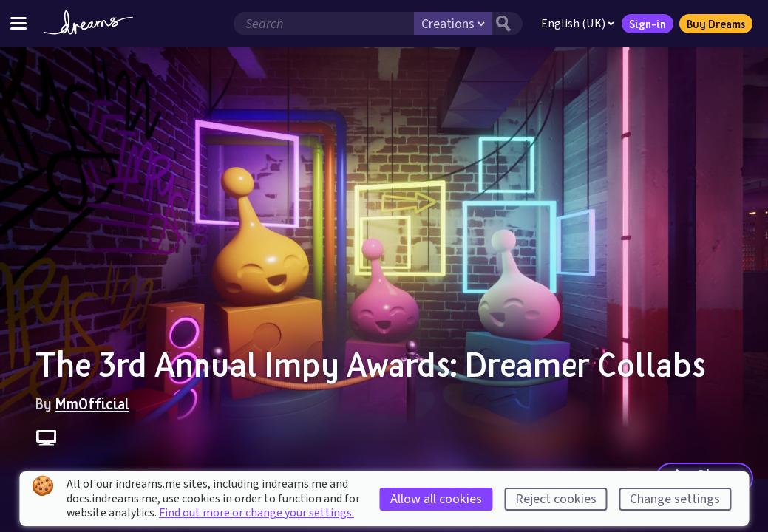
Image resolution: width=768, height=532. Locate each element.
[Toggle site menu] (18, 23)
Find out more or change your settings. (256, 513)
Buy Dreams (716, 24)
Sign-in (648, 24)
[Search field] (324, 24)
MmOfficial (92, 403)
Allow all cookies (436, 499)
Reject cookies (556, 499)
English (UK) (578, 24)
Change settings (675, 499)
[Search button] (507, 24)
